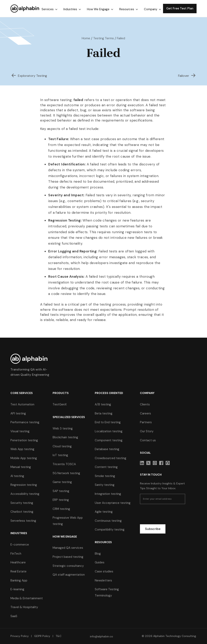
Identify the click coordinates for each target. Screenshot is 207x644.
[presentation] (170, 515)
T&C (58, 636)
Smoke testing (105, 476)
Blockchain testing (65, 437)
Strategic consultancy (68, 566)
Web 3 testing (63, 428)
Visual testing (20, 431)
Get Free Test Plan (180, 8)
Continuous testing (108, 521)
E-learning (17, 589)
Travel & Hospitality (24, 607)
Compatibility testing (110, 530)
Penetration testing (24, 440)
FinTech (16, 554)
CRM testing (61, 509)
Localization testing (109, 431)
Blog (98, 554)
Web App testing (22, 449)
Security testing (22, 503)
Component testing (109, 440)
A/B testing (103, 404)
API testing (18, 413)
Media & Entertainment (27, 598)
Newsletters (103, 580)
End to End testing (108, 422)
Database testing (107, 449)
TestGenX (60, 404)
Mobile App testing (24, 458)
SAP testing (61, 491)
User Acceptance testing (113, 503)
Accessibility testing (25, 494)
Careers (145, 413)
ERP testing (61, 500)
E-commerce (20, 545)
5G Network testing (66, 473)
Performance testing (25, 422)
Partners (146, 422)
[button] (49, 9)
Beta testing (104, 413)
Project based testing (68, 557)
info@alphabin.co (101, 636)
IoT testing (60, 455)
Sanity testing (105, 485)
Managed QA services (68, 548)
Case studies (104, 571)
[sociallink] (142, 463)
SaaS (14, 616)
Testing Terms (103, 38)
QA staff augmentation (69, 575)
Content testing (106, 467)
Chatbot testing (22, 512)
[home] (25, 8)
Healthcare (18, 562)
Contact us (148, 440)
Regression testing (24, 485)
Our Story (147, 431)
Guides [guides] (100, 562)
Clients (145, 404)
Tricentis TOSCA (64, 464)
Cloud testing (62, 446)
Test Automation (22, 404)
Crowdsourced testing (111, 458)
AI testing (17, 476)
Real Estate (18, 571)
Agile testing (104, 512)
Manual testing (21, 467)
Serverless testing (23, 521)
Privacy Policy (20, 636)
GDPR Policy (42, 636)
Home (86, 38)
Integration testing (108, 494)
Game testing (62, 482)
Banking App (19, 580)
